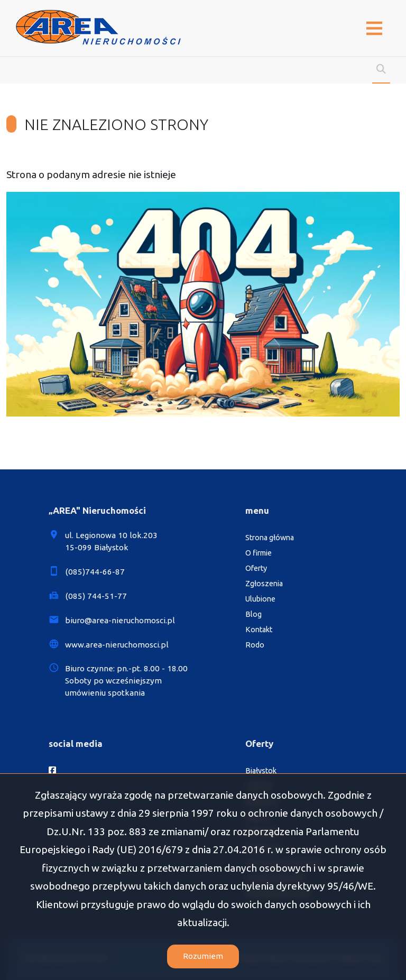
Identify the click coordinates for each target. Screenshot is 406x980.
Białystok (261, 771)
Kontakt (259, 630)
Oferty (256, 568)
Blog (253, 614)
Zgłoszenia (264, 584)
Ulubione (260, 599)
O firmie (259, 553)
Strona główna (270, 538)
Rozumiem (203, 956)
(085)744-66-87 (95, 572)
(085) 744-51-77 (96, 596)
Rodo (255, 645)
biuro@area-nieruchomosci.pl (120, 620)
